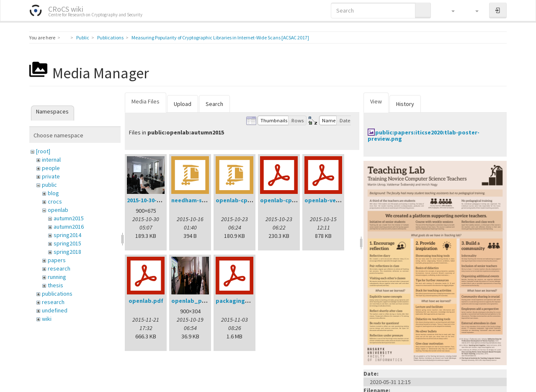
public (49, 185)
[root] (43, 151)
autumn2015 (69, 218)
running (57, 277)
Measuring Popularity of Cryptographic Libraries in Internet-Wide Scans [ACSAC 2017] (220, 37)
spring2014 (67, 235)
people (51, 168)
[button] (449, 10)
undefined (55, 310)
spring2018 (67, 252)
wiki (47, 319)
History (405, 104)
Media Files (146, 101)
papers (57, 260)
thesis (55, 285)
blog (53, 193)
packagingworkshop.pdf (250, 301)
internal (51, 160)
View (376, 101)
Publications (110, 37)
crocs (55, 201)
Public (83, 37)
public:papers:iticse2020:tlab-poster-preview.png (424, 135)
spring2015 (67, 243)
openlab (58, 210)
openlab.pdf (146, 301)
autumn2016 (69, 227)
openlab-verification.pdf (339, 200)
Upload (183, 104)
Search (214, 104)
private (51, 176)
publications (57, 294)
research (59, 268)
